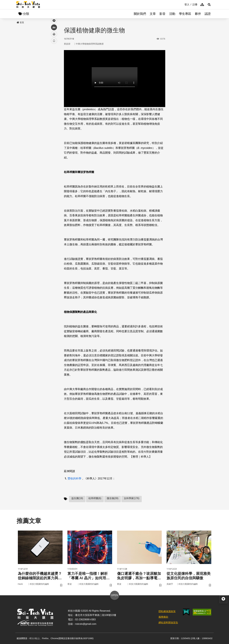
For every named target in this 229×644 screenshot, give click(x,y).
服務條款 (163, 617)
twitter (54, 65)
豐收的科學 (74, 478)
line (53, 72)
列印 (54, 85)
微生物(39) (113, 498)
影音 (162, 14)
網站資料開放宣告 (168, 623)
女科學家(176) (132, 498)
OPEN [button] (114, 595)
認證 (208, 14)
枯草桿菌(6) (95, 498)
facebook (54, 58)
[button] (209, 5)
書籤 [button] (54, 92)
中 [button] (54, 79)
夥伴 (198, 14)
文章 (153, 14)
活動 (172, 14)
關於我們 (140, 14)
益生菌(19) (77, 498)
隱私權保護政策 (167, 611)
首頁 (20, 22)
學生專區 (185, 14)
